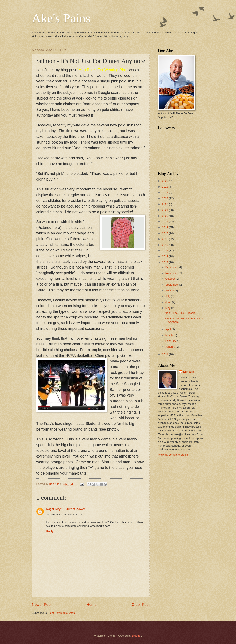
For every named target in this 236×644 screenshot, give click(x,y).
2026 (165, 181)
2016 (165, 239)
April (168, 329)
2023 (165, 198)
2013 (165, 256)
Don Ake (189, 372)
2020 (165, 216)
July (168, 296)
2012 (165, 262)
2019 (165, 222)
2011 (165, 354)
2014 (165, 251)
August (170, 291)
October (171, 279)
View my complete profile (173, 455)
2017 (165, 233)
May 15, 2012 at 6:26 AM (70, 509)
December (172, 267)
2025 (165, 187)
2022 (165, 204)
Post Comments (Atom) (62, 613)
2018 (165, 227)
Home (91, 605)
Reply (50, 531)
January (171, 347)
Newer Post (42, 605)
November (172, 273)
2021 (165, 210)
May (168, 308)
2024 (165, 192)
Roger (50, 509)
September (172, 285)
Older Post (140, 605)
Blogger (137, 636)
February (171, 341)
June (169, 302)
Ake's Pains (61, 18)
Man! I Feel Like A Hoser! (180, 313)
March (169, 335)
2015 (165, 245)
